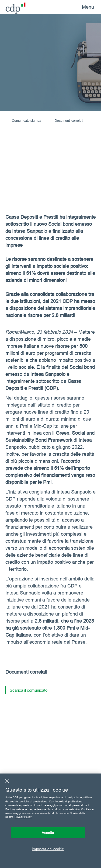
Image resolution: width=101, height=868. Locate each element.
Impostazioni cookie (48, 849)
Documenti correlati (69, 121)
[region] (50, 821)
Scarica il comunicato (29, 690)
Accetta (48, 833)
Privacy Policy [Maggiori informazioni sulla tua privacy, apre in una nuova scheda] (23, 817)
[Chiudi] (7, 781)
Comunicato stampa (27, 121)
